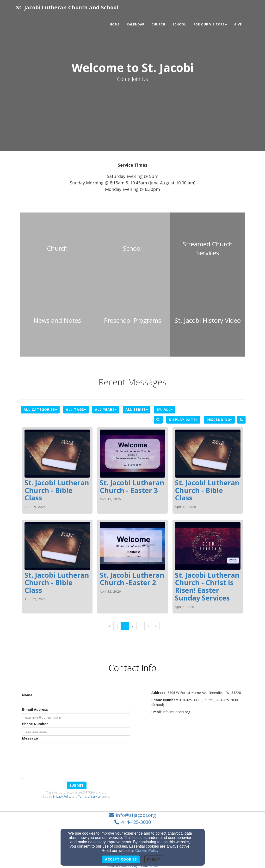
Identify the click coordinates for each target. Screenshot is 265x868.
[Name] (76, 703)
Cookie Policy (147, 851)
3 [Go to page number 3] (141, 626)
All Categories (40, 410)
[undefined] (57, 249)
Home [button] (115, 24)
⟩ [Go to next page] (148, 626)
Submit (77, 785)
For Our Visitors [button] (210, 24)
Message (30, 738)
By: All (165, 410)
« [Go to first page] (110, 626)
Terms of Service (89, 797)
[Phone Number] (76, 732)
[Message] (76, 760)
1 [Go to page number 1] (125, 626)
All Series (137, 410)
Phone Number (35, 724)
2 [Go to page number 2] (133, 626)
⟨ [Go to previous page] (117, 626)
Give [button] (238, 24)
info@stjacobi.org (136, 815)
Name (27, 695)
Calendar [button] (136, 24)
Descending (219, 420)
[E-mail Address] (76, 717)
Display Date (183, 420)
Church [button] (158, 24)
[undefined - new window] (208, 249)
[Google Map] (198, 755)
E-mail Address (35, 709)
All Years (106, 410)
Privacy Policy (62, 797)
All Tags (76, 410)
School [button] (179, 24)
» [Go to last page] (156, 626)
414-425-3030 (136, 822)
